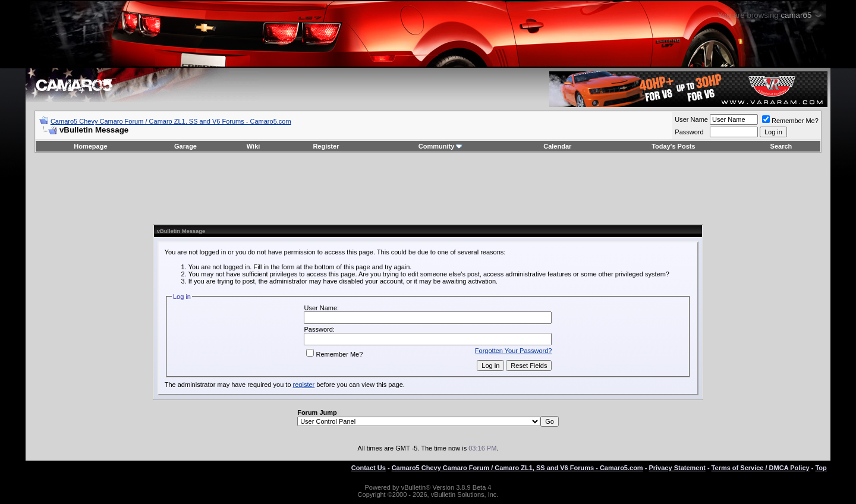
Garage (185, 146)
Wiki (254, 146)
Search (781, 146)
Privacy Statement (677, 468)
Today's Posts (673, 146)
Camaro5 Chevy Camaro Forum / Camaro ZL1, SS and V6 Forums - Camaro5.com (171, 121)
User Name (691, 119)
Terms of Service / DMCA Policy (761, 468)
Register (326, 146)
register (304, 385)
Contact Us (369, 468)
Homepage (90, 146)
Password (689, 132)
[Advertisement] (428, 188)
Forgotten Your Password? (514, 351)
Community (441, 146)
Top (821, 468)
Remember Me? (790, 121)
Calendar (557, 146)
